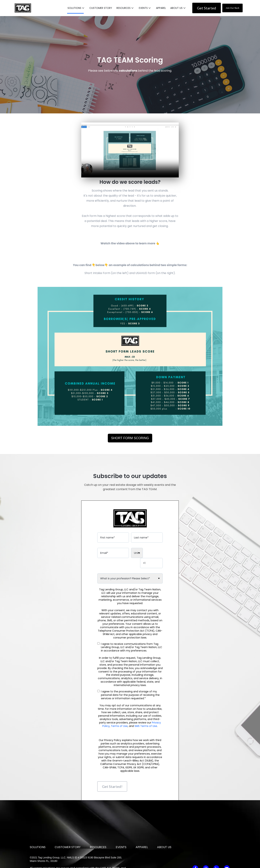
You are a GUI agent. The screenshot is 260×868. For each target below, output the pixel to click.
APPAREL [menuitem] (142, 826)
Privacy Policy (99, 850)
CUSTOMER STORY (101, 8)
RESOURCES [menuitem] (98, 826)
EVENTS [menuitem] (121, 826)
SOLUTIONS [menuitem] (38, 826)
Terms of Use (119, 717)
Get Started (207, 8)
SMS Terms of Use (146, 717)
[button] (76, 8)
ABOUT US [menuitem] (164, 826)
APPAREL (161, 8)
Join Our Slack (232, 8)
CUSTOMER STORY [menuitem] (68, 826)
